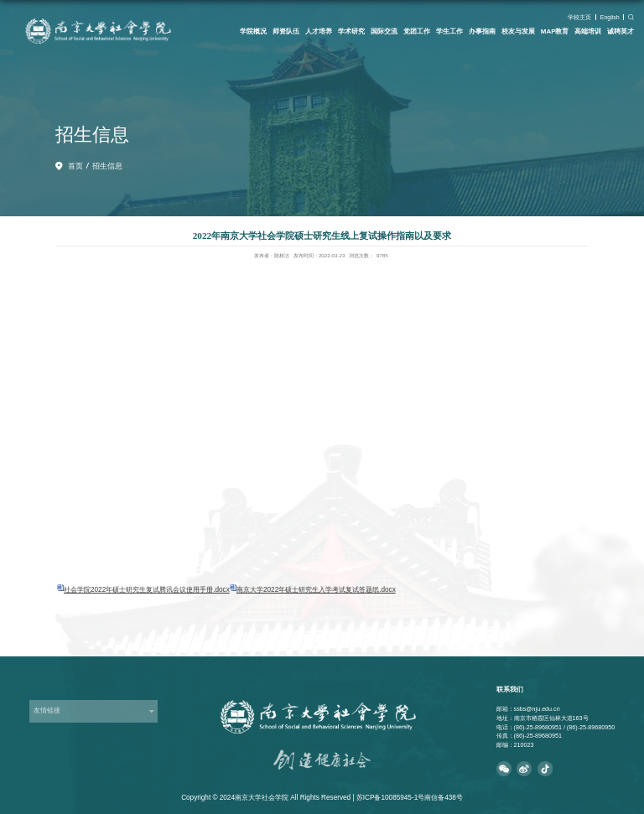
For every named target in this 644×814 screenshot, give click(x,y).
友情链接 (47, 710)
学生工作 (449, 31)
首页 (75, 166)
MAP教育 (555, 31)
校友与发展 (518, 31)
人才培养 (319, 31)
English (610, 17)
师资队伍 (286, 31)
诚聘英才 (621, 31)
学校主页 (579, 17)
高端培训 (588, 31)
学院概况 (253, 31)
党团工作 (417, 31)
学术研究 (351, 31)
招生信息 (107, 166)
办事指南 (482, 31)
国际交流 (384, 31)
